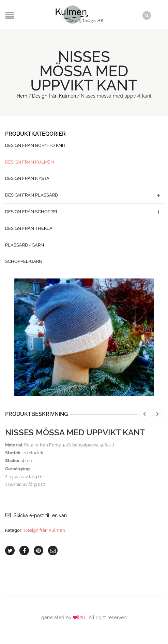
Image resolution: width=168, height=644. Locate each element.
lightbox (27, 384)
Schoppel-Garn (24, 261)
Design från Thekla (29, 228)
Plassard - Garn (25, 245)
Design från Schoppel (32, 212)
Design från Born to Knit (35, 145)
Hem (22, 96)
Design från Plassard (32, 195)
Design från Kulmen (54, 96)
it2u (82, 617)
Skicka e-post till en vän (40, 515)
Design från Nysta (27, 178)
